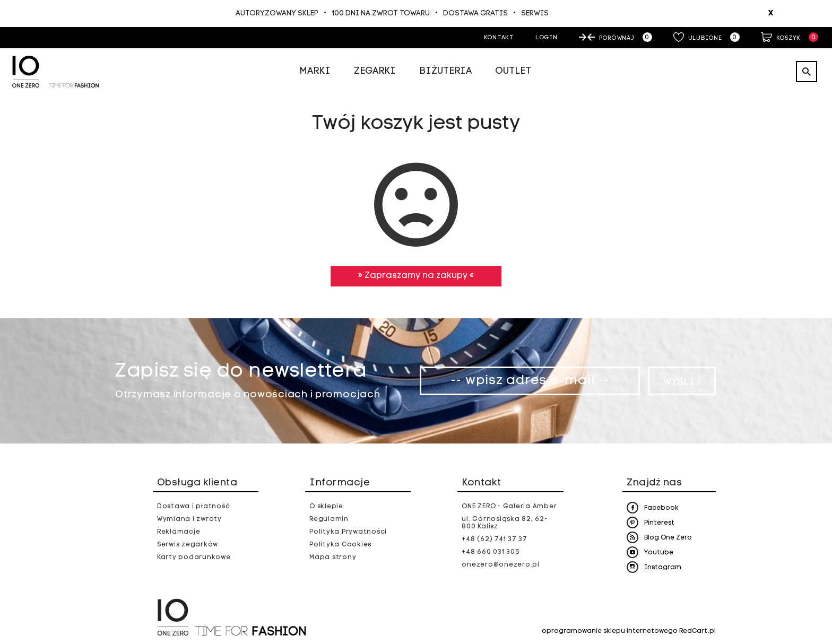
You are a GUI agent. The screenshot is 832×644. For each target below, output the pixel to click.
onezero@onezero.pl (501, 565)
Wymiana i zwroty (189, 519)
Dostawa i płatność (194, 507)
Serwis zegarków (188, 545)
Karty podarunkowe (194, 558)
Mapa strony (333, 558)
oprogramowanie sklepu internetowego (610, 631)
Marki (315, 71)
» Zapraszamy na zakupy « (416, 276)
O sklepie (326, 507)
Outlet (513, 71)
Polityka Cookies (340, 545)
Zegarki (375, 71)
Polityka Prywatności (348, 532)
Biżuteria (445, 71)
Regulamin (329, 519)
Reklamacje (179, 532)
